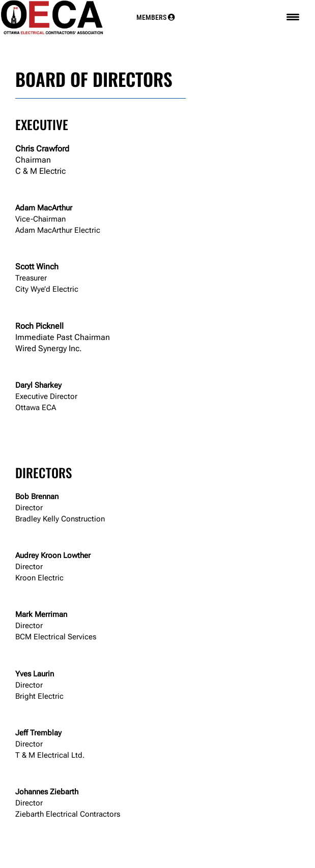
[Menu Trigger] (293, 17)
